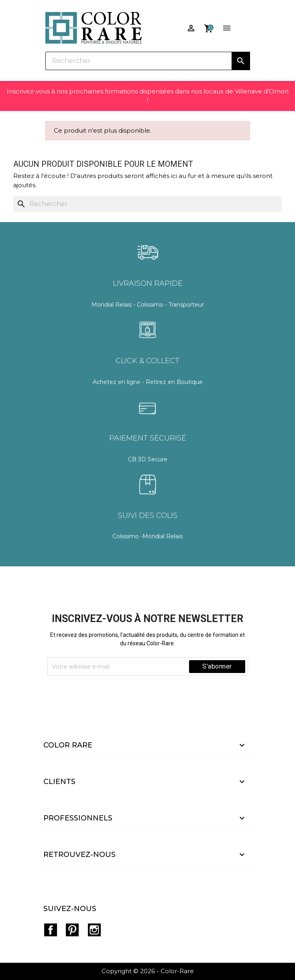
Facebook (51, 930)
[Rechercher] (148, 61)
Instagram (94, 930)
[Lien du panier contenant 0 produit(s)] (209, 25)
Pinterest (72, 930)
